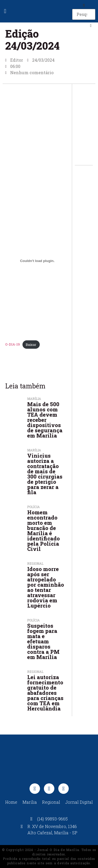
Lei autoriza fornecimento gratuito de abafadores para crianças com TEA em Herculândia (45, 693)
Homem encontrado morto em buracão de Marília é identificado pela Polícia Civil (44, 531)
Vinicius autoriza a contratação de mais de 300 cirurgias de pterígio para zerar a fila (45, 474)
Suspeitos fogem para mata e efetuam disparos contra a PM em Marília (43, 641)
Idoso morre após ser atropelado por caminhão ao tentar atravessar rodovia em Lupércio (46, 587)
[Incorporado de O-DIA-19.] (37, 261)
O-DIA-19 (13, 345)
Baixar (31, 345)
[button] (5, 11)
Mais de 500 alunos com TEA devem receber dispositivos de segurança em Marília (45, 420)
